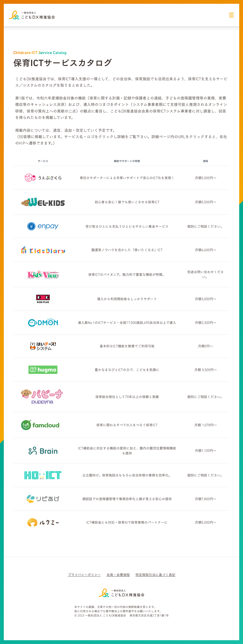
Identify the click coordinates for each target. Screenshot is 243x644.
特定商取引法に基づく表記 (155, 575)
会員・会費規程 (118, 575)
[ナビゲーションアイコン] (231, 15)
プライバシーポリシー (84, 575)
